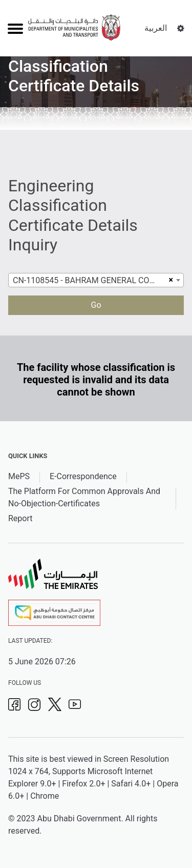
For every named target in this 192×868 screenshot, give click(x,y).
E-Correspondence (83, 476)
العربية (156, 28)
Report (20, 518)
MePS (19, 476)
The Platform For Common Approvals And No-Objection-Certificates (84, 497)
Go (96, 305)
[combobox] (96, 280)
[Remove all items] (170, 280)
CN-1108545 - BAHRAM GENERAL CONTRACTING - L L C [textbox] (89, 280)
